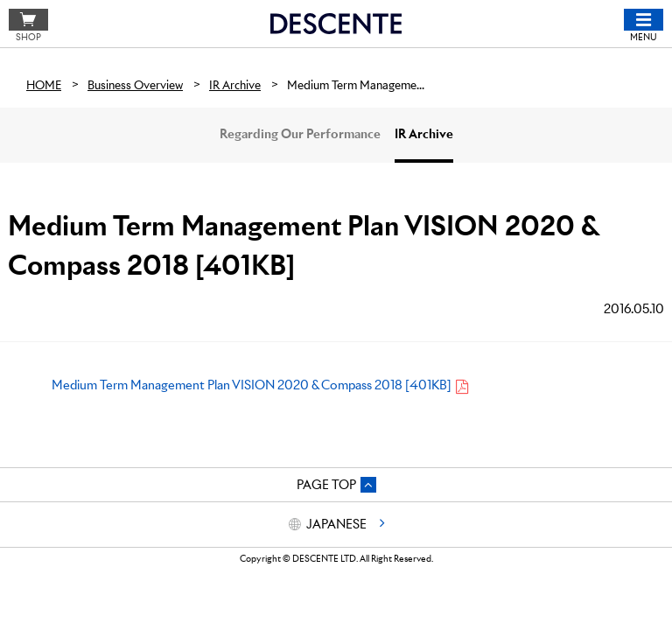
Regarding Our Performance (300, 134)
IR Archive (424, 134)
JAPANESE (336, 524)
